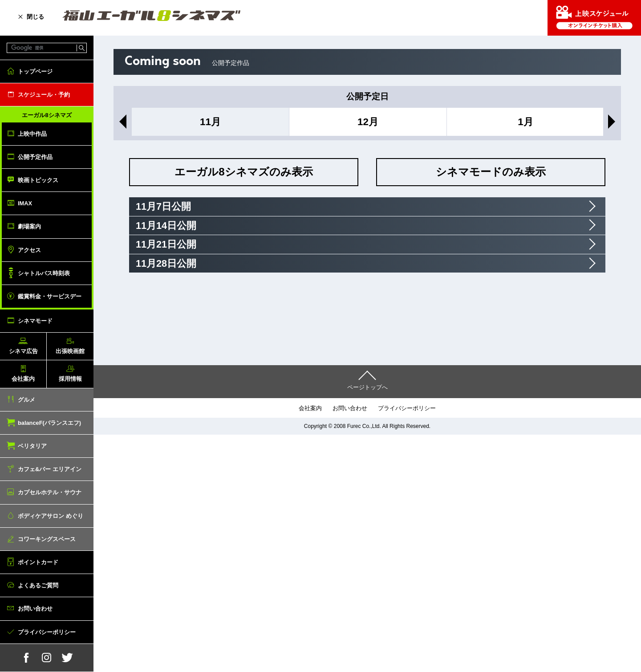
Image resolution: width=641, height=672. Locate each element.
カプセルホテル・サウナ (50, 492)
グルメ (26, 400)
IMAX (25, 203)
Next (613, 122)
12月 (368, 122)
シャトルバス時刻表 (44, 273)
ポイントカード (38, 562)
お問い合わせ (35, 609)
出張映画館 (70, 351)
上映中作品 (32, 134)
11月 (210, 122)
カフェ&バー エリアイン (50, 469)
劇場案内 (29, 226)
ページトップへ (367, 387)
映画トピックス (38, 180)
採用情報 (70, 379)
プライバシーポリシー (47, 632)
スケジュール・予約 (44, 95)
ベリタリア (32, 446)
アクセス (29, 250)
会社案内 (23, 379)
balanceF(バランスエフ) (49, 423)
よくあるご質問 (38, 585)
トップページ (35, 71)
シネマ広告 (23, 351)
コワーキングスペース (47, 539)
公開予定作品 (35, 157)
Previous (121, 122)
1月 (525, 122)
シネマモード (35, 321)
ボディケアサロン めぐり (51, 516)
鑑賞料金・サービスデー (50, 296)
